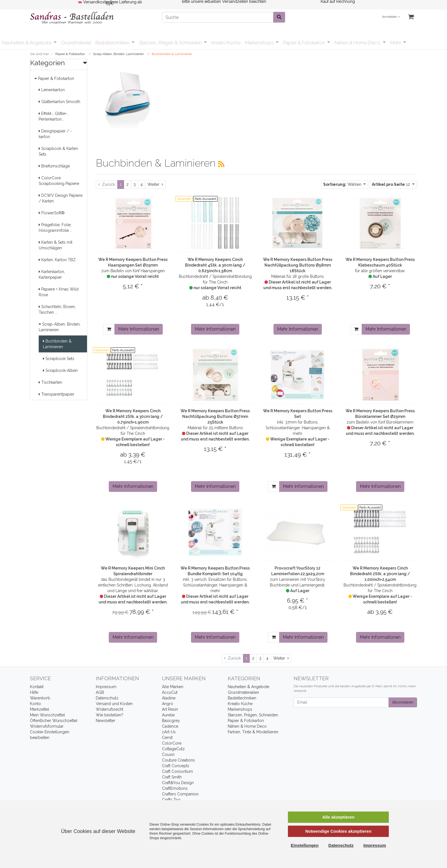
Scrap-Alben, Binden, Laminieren (60, 327)
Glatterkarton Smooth (59, 102)
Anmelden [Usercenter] (391, 17)
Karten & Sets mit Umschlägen (56, 245)
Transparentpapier (57, 394)
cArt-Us (169, 732)
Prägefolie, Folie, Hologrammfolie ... (56, 228)
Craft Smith (172, 777)
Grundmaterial (76, 43)
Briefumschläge (54, 166)
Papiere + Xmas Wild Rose (59, 292)
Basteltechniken (113, 43)
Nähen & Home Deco (358, 43)
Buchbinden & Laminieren (57, 344)
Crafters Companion (180, 794)
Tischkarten (50, 382)
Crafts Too (171, 800)
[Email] (341, 702)
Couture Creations (178, 760)
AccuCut (170, 692)
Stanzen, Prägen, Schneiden (253, 715)
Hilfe (34, 692)
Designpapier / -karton (55, 134)
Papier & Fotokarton (305, 43)
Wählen (343, 184)
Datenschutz (107, 698)
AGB (100, 692)
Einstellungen (305, 845)
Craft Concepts (176, 766)
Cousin (168, 754)
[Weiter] (155, 185)
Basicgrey (171, 721)
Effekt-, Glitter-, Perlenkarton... (53, 116)
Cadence (170, 726)
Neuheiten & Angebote (27, 43)
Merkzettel (40, 709)
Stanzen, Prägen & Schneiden (171, 43)
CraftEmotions (175, 788)
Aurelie (168, 715)
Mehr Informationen (139, 329)
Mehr (396, 43)
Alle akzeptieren (338, 817)
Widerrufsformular (47, 726)
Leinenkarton (52, 90)
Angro (168, 704)
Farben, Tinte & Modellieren (253, 732)
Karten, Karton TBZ (57, 260)
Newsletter (106, 721)
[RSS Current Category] (221, 164)
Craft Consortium (177, 771)
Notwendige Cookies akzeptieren (338, 831)
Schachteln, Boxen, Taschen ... (57, 309)
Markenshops (260, 43)
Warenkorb (40, 698)
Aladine (169, 698)
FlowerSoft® (52, 213)
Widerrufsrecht (109, 709)
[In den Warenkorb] (109, 329)
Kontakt (37, 687)
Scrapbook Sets (59, 359)
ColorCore (172, 743)
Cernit (167, 738)
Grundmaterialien (243, 692)
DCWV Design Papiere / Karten (61, 198)
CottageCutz (173, 749)
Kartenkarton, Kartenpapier (52, 274)
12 (391, 184)
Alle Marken (173, 687)
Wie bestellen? (109, 715)
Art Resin (170, 709)
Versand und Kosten (114, 704)
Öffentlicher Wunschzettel (54, 721)
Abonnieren (403, 702)
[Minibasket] (411, 17)
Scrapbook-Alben (60, 370)
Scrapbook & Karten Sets (58, 151)
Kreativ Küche (226, 43)
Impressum (106, 687)
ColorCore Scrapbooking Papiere (59, 181)
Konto (35, 704)
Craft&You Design (178, 783)
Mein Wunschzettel (47, 715)
